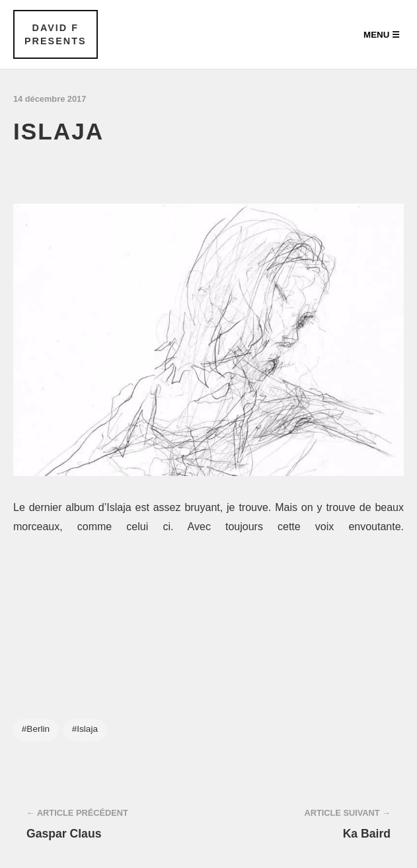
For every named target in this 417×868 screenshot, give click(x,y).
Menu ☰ (382, 35)
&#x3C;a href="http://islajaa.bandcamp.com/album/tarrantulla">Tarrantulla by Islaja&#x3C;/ (208, 598)
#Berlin (36, 729)
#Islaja (85, 729)
